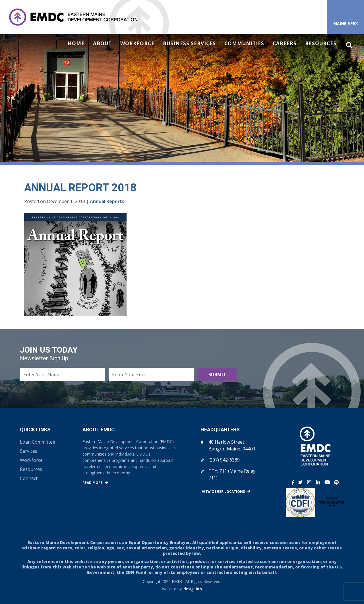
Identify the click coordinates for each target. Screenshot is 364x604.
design (193, 589)
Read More (93, 483)
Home (76, 44)
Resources (321, 44)
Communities (244, 44)
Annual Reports (107, 201)
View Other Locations (223, 492)
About (102, 44)
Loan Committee (38, 442)
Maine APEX (346, 23)
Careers (285, 44)
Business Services (189, 44)
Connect (29, 478)
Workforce (137, 44)
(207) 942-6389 (224, 460)
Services (29, 451)
